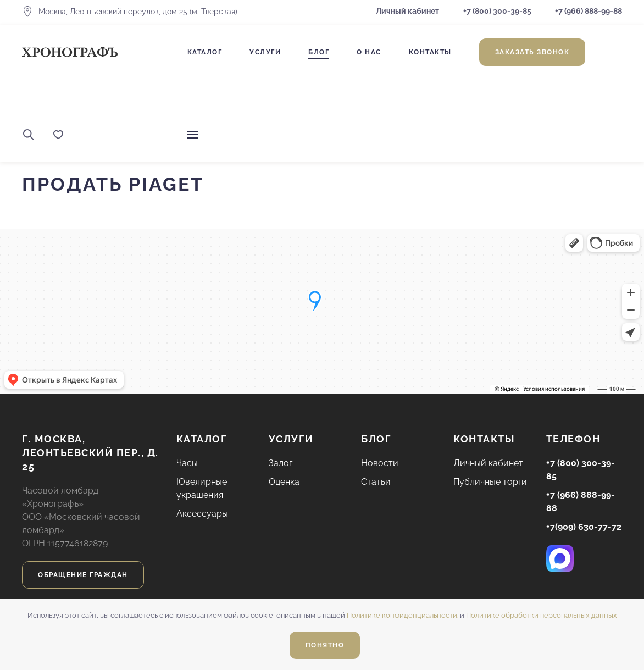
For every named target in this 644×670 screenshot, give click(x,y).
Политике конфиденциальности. (402, 615)
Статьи (376, 482)
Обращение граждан (83, 575)
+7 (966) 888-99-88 (588, 11)
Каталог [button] (205, 52)
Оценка (284, 482)
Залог (281, 463)
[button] (29, 135)
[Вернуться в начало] (70, 52)
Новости (380, 463)
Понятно (325, 645)
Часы (187, 463)
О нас (369, 52)
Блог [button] (319, 52)
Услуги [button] (265, 52)
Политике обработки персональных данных (542, 615)
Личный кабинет (407, 11)
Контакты (430, 52)
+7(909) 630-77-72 (584, 527)
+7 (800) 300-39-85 (497, 11)
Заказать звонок (532, 52)
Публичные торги (490, 482)
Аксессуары (202, 514)
